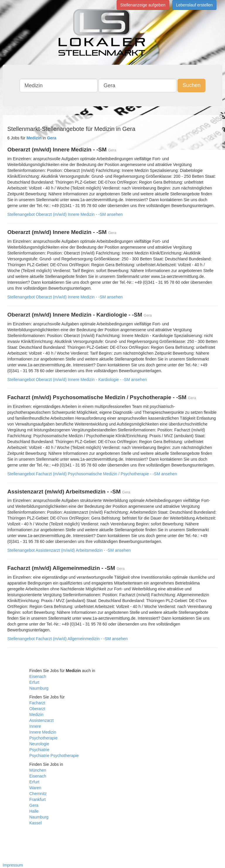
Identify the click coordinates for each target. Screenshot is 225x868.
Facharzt (37, 703)
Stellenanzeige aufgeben (143, 5)
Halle (34, 811)
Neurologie (39, 744)
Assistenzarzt (41, 720)
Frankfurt (37, 799)
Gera (34, 805)
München (38, 770)
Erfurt (34, 682)
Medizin (36, 715)
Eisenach (38, 676)
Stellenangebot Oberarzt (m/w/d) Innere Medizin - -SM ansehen (65, 214)
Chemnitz (38, 794)
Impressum (13, 865)
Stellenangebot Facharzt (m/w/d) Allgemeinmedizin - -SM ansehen (68, 639)
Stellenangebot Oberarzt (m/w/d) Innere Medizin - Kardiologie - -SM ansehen (77, 380)
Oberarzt (37, 709)
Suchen (191, 85)
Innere (35, 726)
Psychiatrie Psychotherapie (54, 756)
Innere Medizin (43, 732)
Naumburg (39, 688)
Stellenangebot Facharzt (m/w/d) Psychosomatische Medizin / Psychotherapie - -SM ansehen (92, 474)
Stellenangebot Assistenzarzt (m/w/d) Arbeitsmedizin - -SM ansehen (69, 550)
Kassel (35, 823)
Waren (35, 788)
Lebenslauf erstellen (194, 5)
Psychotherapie (44, 738)
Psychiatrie (39, 750)
